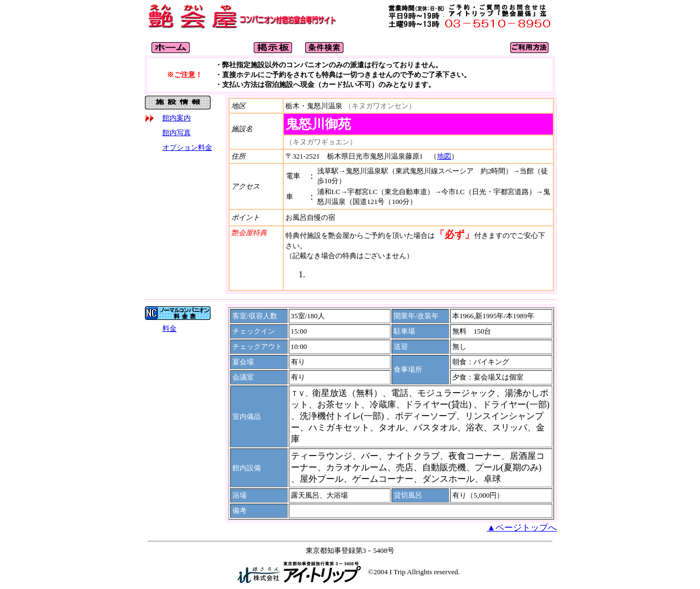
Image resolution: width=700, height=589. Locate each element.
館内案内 (177, 118)
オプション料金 (187, 147)
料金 (170, 328)
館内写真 (177, 133)
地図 (444, 156)
